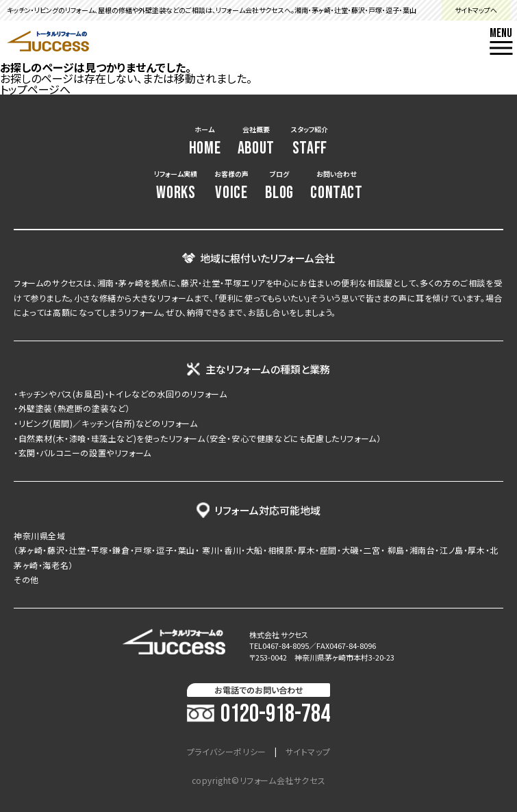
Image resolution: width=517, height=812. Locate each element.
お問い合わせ (336, 186)
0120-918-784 (258, 715)
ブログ (279, 186)
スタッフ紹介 (310, 142)
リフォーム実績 (176, 186)
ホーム (205, 142)
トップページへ (35, 89)
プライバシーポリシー (227, 752)
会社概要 (256, 142)
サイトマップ (308, 752)
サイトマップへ (476, 10)
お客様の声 (231, 186)
